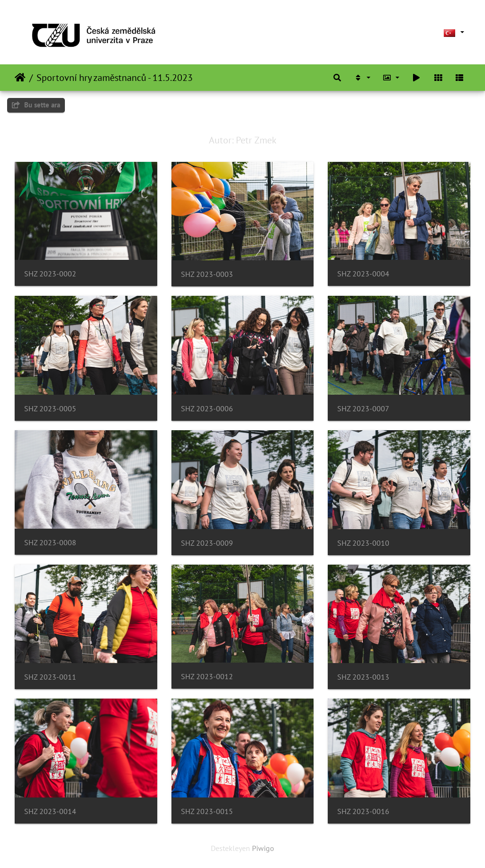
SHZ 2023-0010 (363, 543)
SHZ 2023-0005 (50, 409)
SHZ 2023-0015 (207, 811)
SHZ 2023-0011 (50, 677)
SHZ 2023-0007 (363, 409)
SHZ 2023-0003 (207, 274)
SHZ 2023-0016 (363, 811)
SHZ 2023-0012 (207, 677)
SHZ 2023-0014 (50, 811)
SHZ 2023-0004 (363, 274)
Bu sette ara (36, 105)
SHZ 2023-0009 (207, 543)
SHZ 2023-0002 (50, 274)
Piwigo (263, 848)
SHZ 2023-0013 (363, 677)
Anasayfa (20, 78)
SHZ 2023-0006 (207, 409)
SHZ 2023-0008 (50, 543)
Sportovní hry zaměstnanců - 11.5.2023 (115, 78)
